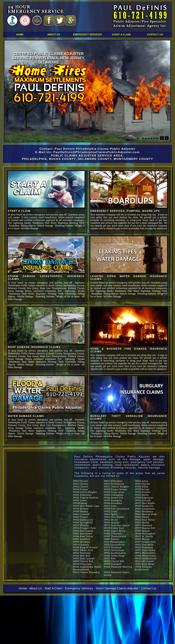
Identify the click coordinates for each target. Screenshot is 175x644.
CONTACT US (155, 35)
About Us (36, 588)
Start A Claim (53, 588)
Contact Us (149, 588)
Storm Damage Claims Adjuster (117, 588)
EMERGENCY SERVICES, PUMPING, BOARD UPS (125, 211)
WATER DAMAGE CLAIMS (26, 416)
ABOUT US (54, 35)
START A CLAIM (121, 35)
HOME (20, 35)
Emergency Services (79, 588)
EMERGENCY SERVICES (87, 35)
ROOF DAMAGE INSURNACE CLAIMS (34, 347)
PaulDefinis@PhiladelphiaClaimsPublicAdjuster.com (97, 152)
